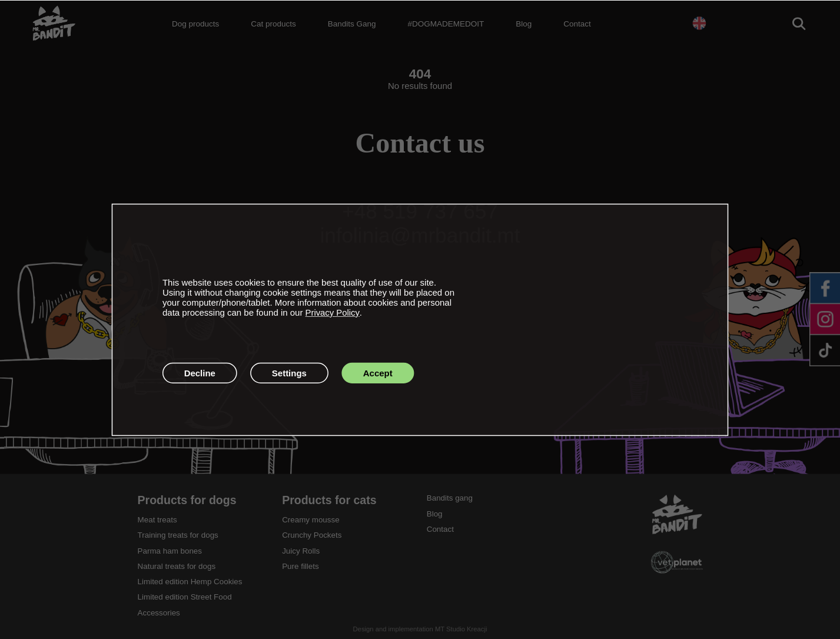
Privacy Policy (333, 313)
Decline (200, 373)
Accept (378, 373)
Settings (289, 373)
